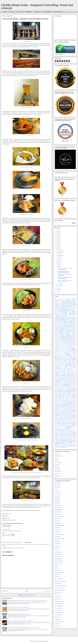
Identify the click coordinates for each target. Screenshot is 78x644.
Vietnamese (70, 441)
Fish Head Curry (65, 384)
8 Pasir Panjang (72, 333)
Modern (64, 407)
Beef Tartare (61, 361)
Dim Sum (66, 379)
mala (56, 447)
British (56, 366)
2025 (58, 230)
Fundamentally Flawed (60, 525)
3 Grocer (59, 306)
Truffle (72, 440)
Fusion (68, 387)
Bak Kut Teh (57, 359)
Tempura (60, 439)
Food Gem (57, 521)
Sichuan (56, 431)
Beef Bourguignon (67, 359)
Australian (61, 356)
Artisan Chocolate (63, 355)
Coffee (72, 376)
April (59, 265)
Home (27, 591)
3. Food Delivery (64, 313)
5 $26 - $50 (14, 544)
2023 (58, 234)
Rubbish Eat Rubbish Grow (61, 586)
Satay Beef (60, 428)
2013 (58, 290)
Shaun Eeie (57, 595)
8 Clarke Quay (71, 322)
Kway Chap (63, 400)
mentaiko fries (59, 447)
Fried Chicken (40, 544)
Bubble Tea (63, 366)
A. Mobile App (68, 350)
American (74, 353)
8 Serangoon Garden (70, 335)
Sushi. (59, 437)
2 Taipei (73, 301)
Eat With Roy (58, 514)
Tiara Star (57, 619)
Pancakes (63, 413)
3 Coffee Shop (69, 304)
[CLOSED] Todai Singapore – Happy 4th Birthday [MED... (64, 272)
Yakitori (74, 445)
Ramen (58, 423)
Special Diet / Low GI (65, 433)
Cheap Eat (59, 371)
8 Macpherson (63, 330)
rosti (63, 447)
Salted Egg (65, 426)
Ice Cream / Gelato (66, 393)
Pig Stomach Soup (67, 417)
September (60, 256)
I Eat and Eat (58, 532)
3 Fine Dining (68, 305)
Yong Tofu (57, 446)
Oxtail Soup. (74, 412)
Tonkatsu (68, 440)
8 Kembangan (72, 328)
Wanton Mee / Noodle (67, 442)
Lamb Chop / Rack (62, 401)
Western (57, 444)
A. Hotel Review (71, 348)
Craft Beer (57, 378)
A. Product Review (71, 351)
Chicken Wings (66, 373)
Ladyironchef (58, 548)
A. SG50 (61, 352)
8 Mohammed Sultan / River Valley (66, 332)
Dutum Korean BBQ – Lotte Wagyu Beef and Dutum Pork (21, 621)
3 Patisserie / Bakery (68, 308)
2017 (58, 245)
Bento (67, 361)
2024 (58, 232)
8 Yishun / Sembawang (69, 343)
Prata (70, 420)
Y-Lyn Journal (58, 626)
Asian (32, 544)
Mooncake (70, 408)
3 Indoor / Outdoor (65, 307)
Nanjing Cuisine (67, 409)
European (69, 382)
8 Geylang (68, 326)
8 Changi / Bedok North (70, 321)
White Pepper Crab (62, 445)
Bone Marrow (62, 363)
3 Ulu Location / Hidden (70, 311)
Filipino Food (61, 383)
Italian (56, 395)
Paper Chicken (73, 413)
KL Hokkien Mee (67, 398)
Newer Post (5, 591)
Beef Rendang (69, 360)
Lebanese (57, 402)
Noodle (74, 411)
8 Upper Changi (72, 341)
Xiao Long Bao (69, 445)
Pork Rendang (57, 420)
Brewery (74, 365)
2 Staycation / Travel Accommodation (65, 300)
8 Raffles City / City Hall (64, 334)
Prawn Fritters (73, 420)
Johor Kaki (57, 541)
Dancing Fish (57, 380)
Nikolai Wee (57, 469)
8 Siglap (70, 337)
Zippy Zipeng (58, 476)
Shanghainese (63, 429)
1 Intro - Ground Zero (59, 299)
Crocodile (69, 378)
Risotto (72, 423)
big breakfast (74, 446)
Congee (62, 377)
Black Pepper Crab (72, 362)
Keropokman (58, 543)
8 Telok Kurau (62, 340)
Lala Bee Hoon (71, 400)
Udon (61, 441)
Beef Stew (57, 361)
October (59, 254)
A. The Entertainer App (67, 352)
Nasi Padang (60, 411)
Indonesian (63, 394)
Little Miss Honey (59, 554)
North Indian (57, 412)
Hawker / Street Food (63, 390)
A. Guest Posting (63, 348)
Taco (70, 437)
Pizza (62, 418)
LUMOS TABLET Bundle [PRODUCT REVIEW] (19, 614)
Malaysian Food (66, 404)
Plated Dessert (67, 418)
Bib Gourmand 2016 (72, 361)
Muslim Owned (61, 409)
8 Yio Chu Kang (61, 343)
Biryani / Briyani (65, 362)
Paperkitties (57, 575)
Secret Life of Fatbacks (60, 590)
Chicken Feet (63, 372)
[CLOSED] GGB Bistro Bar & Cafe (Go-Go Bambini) (65, 278)
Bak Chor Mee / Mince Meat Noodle (69, 358)
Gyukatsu (66, 389)
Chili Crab (73, 373)
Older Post (48, 591)
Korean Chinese (58, 399)
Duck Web (74, 381)
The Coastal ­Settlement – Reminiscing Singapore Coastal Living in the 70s (24, 628)
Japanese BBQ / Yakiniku (60, 396)
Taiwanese (74, 437)
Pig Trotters (74, 417)
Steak (74, 433)
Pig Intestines (69, 416)
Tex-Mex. (72, 439)
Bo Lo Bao (57, 363)
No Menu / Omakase (67, 411)
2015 (58, 248)
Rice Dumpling (68, 423)
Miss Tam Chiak (58, 563)
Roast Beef (60, 424)
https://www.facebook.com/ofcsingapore (12, 531)
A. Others (73, 349)
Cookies (65, 377)
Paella (59, 413)
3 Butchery (60, 304)
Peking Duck (64, 414)
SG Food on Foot (59, 592)
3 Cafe (64, 303)
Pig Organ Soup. (60, 417)
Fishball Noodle (73, 384)
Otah (67, 412)
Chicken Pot (74, 372)
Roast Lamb (57, 425)
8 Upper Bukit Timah (65, 341)
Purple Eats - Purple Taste (60, 581)
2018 (58, 243)
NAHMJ (57, 568)
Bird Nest (60, 362)
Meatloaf (74, 404)
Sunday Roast (64, 436)
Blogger (46, 641)
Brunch (59, 366)
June (59, 261)
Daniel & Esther (58, 505)
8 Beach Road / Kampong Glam (65, 319)
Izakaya (59, 395)
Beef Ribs (74, 360)
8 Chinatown (64, 322)
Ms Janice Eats (58, 463)
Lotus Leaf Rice (58, 404)
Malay (62, 404)
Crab (68, 377)
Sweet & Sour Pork (65, 437)
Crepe (60, 378)
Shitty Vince (57, 474)
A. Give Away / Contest (70, 347)
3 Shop (71, 310)
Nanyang (72, 409)
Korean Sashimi (73, 399)
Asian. (72, 355)
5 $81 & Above (63, 316)
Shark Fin (68, 429)
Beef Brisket (73, 359)
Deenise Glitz (58, 507)
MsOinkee (57, 467)
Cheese (64, 371)
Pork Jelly (64, 419)
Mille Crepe (60, 407)
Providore (66, 421)
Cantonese (58, 368)
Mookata (65, 408)
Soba (75, 431)
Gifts (75, 387)
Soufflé (59, 432)
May (59, 263)
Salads (56, 426)
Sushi (56, 437)
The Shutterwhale (59, 615)
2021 (58, 237)
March (59, 267)
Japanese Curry (69, 396)
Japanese (73, 395)
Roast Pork (63, 425)
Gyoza (60, 389)
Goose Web (62, 388)
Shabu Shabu (58, 429)
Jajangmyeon (63, 395)
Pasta (56, 414)
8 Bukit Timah (62, 321)
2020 (58, 239)
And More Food (58, 492)
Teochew (64, 439)
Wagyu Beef (58, 442)
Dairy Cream (58, 503)
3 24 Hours (59, 302)
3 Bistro (70, 302)
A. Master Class (62, 350)
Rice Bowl (63, 423)
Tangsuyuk (65, 438)
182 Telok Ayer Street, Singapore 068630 (16, 548)
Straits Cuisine (67, 434)
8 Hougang (63, 327)
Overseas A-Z (38, 12)
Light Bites (63, 402)
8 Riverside (73, 334)
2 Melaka (73, 300)
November (60, 252)
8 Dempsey (66, 323)
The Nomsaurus (58, 610)
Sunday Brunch (58, 436)
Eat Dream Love (58, 512)
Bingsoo (56, 362)
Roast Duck (73, 424)
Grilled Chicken (70, 388)
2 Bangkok (73, 299)
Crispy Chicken (64, 378)
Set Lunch (74, 428)
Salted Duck (60, 426)
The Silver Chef (58, 617)
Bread (66, 365)
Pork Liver (74, 419)
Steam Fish (57, 434)
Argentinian (57, 355)
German (72, 387)
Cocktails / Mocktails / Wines (63, 376)
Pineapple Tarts (58, 418)
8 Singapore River (58, 338)
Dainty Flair (57, 501)
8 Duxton (71, 325)
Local (65, 403)
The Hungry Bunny (59, 608)
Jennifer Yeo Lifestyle (59, 539)
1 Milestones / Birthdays (67, 299)
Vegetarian (65, 441)
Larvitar (56, 458)
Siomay (69, 431)
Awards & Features (58, 12)
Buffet (67, 366)
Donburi (71, 380)
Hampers (56, 390)
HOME (5, 12)
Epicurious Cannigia (59, 516)
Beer (35, 544)
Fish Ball (59, 384)
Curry (75, 378)
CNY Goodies (65, 367)
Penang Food (73, 414)
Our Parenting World (59, 572)
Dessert (62, 379)
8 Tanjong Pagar (71, 339)
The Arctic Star (58, 599)
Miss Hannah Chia (59, 561)
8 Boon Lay (69, 320)
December (60, 250)
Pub (69, 421)
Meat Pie (71, 404)
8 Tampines (73, 338)
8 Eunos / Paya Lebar (62, 326)
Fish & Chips (66, 383)
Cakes (74, 367)
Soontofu (56, 432)
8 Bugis (73, 320)
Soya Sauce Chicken (65, 432)
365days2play (58, 483)
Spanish (71, 432)
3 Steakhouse (62, 311)
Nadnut (56, 566)
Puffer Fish (72, 421)
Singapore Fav (63, 431)
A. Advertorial (70, 345)
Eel (63, 382)
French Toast (61, 385)
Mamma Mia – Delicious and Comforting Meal (18, 607)
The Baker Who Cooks (60, 601)
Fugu (65, 387)
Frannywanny (58, 523)
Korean (45, 544)
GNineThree (57, 528)
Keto (71, 398)
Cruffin (72, 378)
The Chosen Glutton (59, 604)
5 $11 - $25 (60, 314)
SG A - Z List (19, 12)
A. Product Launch (63, 351)
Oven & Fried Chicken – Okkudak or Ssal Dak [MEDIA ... (65, 269)
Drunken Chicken (64, 381)
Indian (59, 394)
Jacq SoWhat (58, 537)
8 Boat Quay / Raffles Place (65, 319)
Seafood (68, 428)
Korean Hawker (65, 399)
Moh (62, 408)
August (59, 257)
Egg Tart (65, 382)
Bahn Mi (59, 358)
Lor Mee (74, 403)
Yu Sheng (61, 446)
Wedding (74, 443)
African (70, 353)
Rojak (67, 425)
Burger (70, 366)
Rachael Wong (58, 472)
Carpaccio (71, 368)
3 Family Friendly (61, 305)
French (56, 385)
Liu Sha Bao (67, 402)
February (60, 284)
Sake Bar (74, 425)
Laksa (66, 400)
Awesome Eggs (67, 356)
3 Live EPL (71, 307)
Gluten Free (57, 388)
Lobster (71, 402)
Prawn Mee (57, 421)
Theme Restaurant (62, 440)
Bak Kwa (62, 359)
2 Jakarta (62, 300)
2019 (58, 241)
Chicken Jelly (69, 372)
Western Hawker (70, 444)
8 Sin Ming (74, 337)
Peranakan (57, 416)
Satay (56, 428)
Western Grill (63, 444)
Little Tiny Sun (58, 557)
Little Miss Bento (58, 552)
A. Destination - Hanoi (71, 346)
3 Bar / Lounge (65, 302)
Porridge (67, 420)
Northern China (63, 412)
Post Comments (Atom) (29, 595)
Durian (61, 382)
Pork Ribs (62, 420)
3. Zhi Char (70, 313)
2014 (58, 288)
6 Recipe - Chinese (71, 316)
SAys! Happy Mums (59, 588)
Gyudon (63, 389)
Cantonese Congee (65, 368)
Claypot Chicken (67, 374)
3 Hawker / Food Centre (67, 306)
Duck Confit (70, 381)
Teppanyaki (68, 439)
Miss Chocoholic (58, 559)
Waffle (74, 441)
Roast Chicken (67, 424)
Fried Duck (72, 385)
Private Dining (62, 421)
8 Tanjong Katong (64, 339)
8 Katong (67, 328)
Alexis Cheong (58, 487)
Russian (70, 425)
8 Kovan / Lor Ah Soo (70, 329)
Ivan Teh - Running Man (60, 534)
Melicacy (57, 460)
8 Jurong (73, 327)
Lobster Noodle (60, 403)
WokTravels (57, 624)
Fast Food (57, 383)
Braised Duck (73, 363)
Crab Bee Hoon (73, 377)
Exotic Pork (74, 382)
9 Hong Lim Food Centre (67, 344)
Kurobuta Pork (58, 400)
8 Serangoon (61, 335)
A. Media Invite (27, 544)
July (58, 259)
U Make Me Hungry (59, 622)
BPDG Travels (58, 494)
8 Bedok (73, 319)
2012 (58, 292)
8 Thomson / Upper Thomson (70, 340)
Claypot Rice (73, 374)
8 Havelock (73, 326)
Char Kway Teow (70, 370)
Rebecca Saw (58, 583)
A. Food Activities (61, 347)
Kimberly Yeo (58, 545)
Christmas (62, 374)
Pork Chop (60, 419)
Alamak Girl (57, 485)
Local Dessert (69, 403)
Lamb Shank (68, 401)
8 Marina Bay (69, 330)
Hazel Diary (57, 530)
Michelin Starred (69, 406)
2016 (58, 247)
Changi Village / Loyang (62, 370)
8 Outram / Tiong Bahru (64, 333)
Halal (75, 389)
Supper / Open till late (71, 436)
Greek (65, 388)
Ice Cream (59, 393)
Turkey (58, 441)
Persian (61, 416)
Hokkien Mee (63, 391)
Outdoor (70, 412)
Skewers (72, 431)
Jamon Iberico (68, 395)
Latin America (73, 401)
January (59, 286)
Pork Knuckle (69, 419)
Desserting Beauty (59, 510)
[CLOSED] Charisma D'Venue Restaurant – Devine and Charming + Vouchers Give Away (28, 601)
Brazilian (63, 365)
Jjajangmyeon (61, 398)
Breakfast (70, 365)
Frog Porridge (61, 387)
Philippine (64, 416)
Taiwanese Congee (59, 438)
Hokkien (58, 391)
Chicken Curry (58, 372)
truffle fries (65, 447)
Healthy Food (71, 390)
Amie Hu (57, 490)
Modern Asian (69, 407)
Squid (71, 433)
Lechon (60, 402)
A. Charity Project (64, 346)
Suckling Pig (73, 434)
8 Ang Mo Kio (68, 318)
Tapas (69, 438)
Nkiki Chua (57, 570)
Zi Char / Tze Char (67, 446)
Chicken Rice (58, 373)
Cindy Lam (57, 454)
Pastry (60, 414)
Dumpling (57, 382)
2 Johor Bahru (67, 300)
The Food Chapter (59, 606)
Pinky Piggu (57, 577)
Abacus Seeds (61, 353)
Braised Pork (58, 365)
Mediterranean (58, 406)
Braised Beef (67, 363)
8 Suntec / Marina (66, 338)
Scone (64, 428)
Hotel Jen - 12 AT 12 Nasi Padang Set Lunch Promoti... (64, 281)
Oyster (56, 413)
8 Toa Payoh (57, 341)
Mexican (63, 406)
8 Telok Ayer (20, 544)
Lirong (56, 550)
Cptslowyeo (57, 499)
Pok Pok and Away (59, 579)
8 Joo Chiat (68, 327)
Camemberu (58, 496)
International (68, 394)
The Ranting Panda (59, 613)
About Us (12, 12)
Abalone (66, 353)
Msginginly (57, 465)
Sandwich (69, 426)
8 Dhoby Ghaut (72, 323)
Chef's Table (68, 371)
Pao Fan (68, 413)
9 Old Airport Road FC (63, 345)
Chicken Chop (73, 371)
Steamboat (62, 434)
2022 (58, 235)
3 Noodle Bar (60, 308)
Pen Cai (68, 414)
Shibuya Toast (73, 429)
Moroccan (74, 408)
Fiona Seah (57, 519)
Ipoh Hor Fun (73, 394)
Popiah (72, 418)
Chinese (57, 374)
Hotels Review (28, 12)
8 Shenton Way (65, 336)
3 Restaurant (8, 544)
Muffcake (56, 409)
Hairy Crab (71, 389)
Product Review (47, 12)
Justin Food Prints (59, 456)
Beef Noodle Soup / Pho (60, 360)
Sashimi (74, 426)
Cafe (71, 367)
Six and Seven (58, 597)
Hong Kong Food (69, 391)
